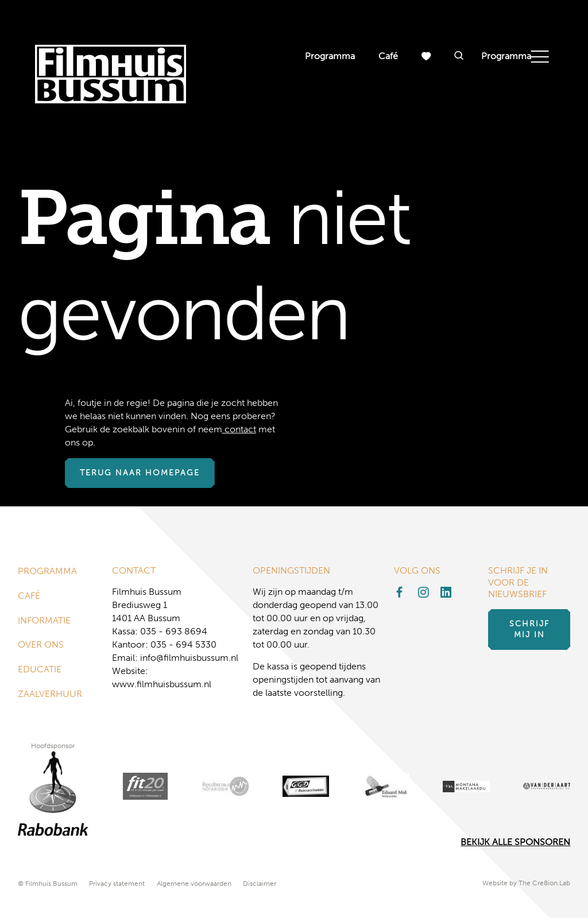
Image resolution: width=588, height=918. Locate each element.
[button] (459, 56)
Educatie (40, 671)
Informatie (44, 621)
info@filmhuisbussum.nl (189, 658)
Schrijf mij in (529, 630)
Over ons (41, 646)
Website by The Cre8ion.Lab (526, 884)
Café (388, 56)
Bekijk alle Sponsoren (515, 843)
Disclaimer (260, 884)
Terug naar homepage (140, 473)
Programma (330, 56)
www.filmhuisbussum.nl (162, 684)
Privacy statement (117, 884)
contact (239, 429)
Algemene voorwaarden (194, 884)
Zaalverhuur (50, 696)
